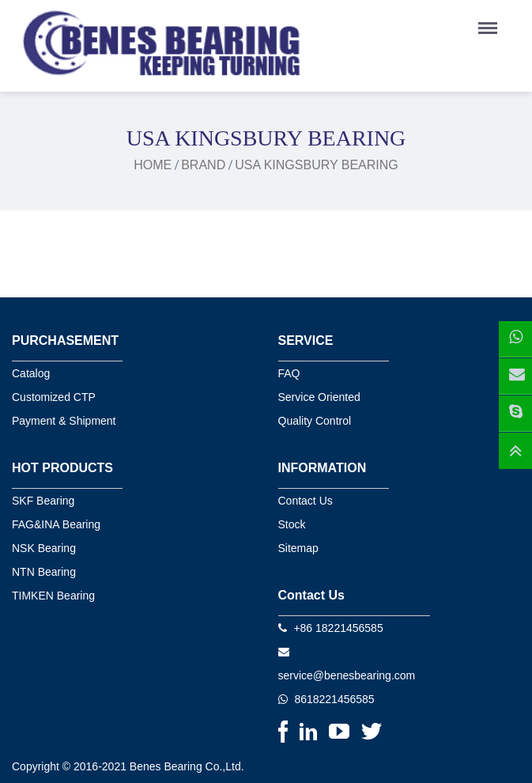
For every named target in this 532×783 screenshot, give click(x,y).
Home (153, 165)
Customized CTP (54, 397)
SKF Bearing (43, 501)
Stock (292, 524)
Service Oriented (319, 397)
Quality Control (315, 421)
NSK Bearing (44, 548)
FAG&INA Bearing (56, 524)
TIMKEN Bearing (53, 596)
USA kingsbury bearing (317, 165)
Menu (492, 28)
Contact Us (306, 501)
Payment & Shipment (64, 421)
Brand (203, 165)
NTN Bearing (44, 572)
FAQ (289, 373)
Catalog (31, 373)
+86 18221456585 (331, 628)
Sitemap (298, 548)
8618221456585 (326, 699)
